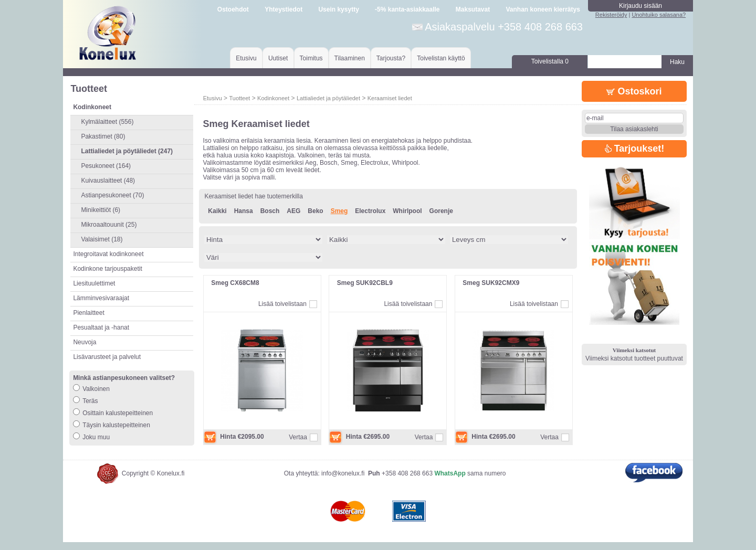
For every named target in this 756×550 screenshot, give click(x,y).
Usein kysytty (338, 9)
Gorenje (441, 211)
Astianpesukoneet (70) (112, 195)
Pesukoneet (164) (106, 166)
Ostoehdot (233, 9)
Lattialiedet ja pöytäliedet (328, 98)
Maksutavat (473, 9)
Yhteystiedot (283, 9)
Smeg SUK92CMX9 (491, 283)
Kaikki (217, 211)
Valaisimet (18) (102, 239)
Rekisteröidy (611, 15)
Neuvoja (85, 342)
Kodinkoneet (273, 98)
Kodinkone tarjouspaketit (107, 269)
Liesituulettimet (94, 283)
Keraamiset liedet (390, 98)
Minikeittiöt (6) (101, 210)
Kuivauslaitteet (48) (108, 181)
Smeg (339, 211)
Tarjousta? (391, 58)
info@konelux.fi (343, 481)
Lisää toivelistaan (282, 304)
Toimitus (311, 58)
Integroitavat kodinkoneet (108, 254)
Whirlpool (407, 211)
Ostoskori (634, 91)
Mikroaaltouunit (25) (109, 225)
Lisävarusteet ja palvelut (107, 357)
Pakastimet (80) (103, 136)
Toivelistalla (550, 61)
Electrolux (370, 211)
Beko (315, 211)
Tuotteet (239, 98)
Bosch (270, 211)
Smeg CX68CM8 (235, 283)
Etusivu (246, 58)
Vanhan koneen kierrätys (543, 9)
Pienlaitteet (88, 313)
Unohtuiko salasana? (659, 15)
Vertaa (298, 437)
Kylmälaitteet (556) (107, 122)
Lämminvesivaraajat (101, 298)
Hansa (244, 211)
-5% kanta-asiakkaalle (407, 9)
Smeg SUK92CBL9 (365, 283)
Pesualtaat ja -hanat (101, 327)
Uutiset (278, 58)
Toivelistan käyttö (441, 58)
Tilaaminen (350, 58)
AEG (293, 211)
